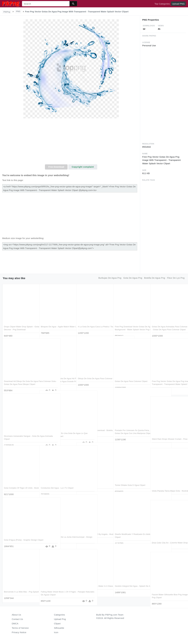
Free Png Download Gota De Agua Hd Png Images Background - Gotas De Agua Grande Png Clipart (57, 375)
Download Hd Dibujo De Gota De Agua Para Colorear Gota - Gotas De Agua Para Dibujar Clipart (20, 378)
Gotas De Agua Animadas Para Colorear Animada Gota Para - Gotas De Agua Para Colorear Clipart (168, 324)
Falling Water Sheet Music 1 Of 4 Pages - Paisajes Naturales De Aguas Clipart (55, 589)
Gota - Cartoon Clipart (88, 479)
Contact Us (17, 619)
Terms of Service (20, 628)
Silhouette (59, 628)
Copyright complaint (83, 167)
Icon (56, 632)
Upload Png (60, 619)
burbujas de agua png (110, 278)
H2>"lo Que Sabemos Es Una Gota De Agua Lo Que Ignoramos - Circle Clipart (57, 430)
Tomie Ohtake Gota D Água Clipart (130, 479)
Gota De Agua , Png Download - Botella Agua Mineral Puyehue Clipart (92, 427)
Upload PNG (178, 4)
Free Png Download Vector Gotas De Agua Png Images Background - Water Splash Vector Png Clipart (131, 324)
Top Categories (162, 4)
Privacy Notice (19, 632)
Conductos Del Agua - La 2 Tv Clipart (57, 482)
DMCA (15, 624)
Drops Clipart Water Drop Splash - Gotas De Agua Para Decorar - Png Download (19, 324)
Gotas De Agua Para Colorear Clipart (131, 375)
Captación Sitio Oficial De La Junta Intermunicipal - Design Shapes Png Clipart (57, 534)
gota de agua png (133, 278)
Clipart (57, 624)
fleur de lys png (176, 278)
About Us (16, 615)
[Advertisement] (71, 142)
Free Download (56, 167)
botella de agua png (155, 278)
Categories (60, 615)
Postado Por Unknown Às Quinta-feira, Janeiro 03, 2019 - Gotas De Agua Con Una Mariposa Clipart (130, 427)
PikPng (7, 12)
